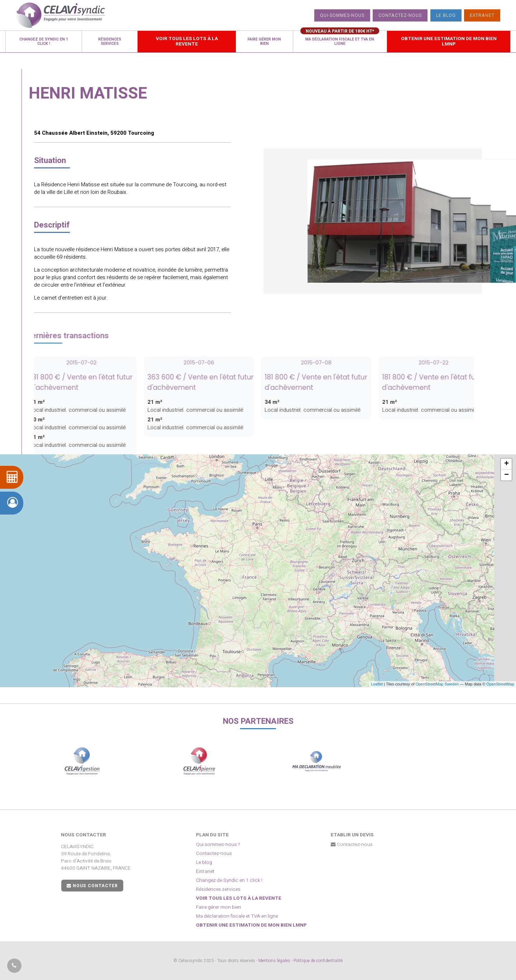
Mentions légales (274, 961)
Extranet (482, 15)
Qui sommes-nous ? (218, 845)
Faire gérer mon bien (219, 907)
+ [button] (507, 464)
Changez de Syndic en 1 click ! (229, 880)
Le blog (446, 15)
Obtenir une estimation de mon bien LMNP (251, 925)
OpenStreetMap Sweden (437, 684)
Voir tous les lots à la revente (239, 898)
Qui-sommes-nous (342, 15)
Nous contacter (92, 886)
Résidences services (218, 889)
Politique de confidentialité (318, 961)
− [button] (507, 475)
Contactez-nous (400, 15)
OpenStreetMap (500, 684)
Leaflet (377, 684)
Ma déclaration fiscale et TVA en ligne (237, 916)
